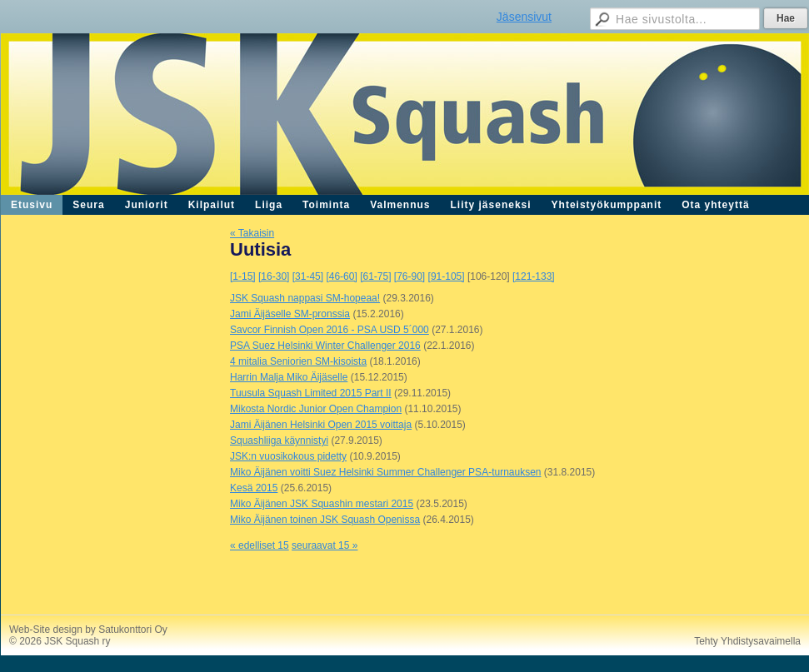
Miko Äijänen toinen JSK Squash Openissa (325, 520)
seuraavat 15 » (325, 545)
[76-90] (409, 276)
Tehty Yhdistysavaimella (747, 641)
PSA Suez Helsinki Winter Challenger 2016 (325, 346)
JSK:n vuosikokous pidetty (288, 456)
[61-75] (375, 276)
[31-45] (308, 276)
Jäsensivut (524, 17)
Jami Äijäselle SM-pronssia (290, 314)
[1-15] (243, 276)
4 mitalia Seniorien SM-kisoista (298, 361)
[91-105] (447, 276)
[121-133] (534, 276)
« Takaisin (252, 233)
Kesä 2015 (254, 488)
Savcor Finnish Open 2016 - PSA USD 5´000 (330, 330)
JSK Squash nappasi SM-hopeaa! (305, 298)
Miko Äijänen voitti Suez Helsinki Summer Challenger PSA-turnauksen (386, 472)
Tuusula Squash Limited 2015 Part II (311, 393)
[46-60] (341, 276)
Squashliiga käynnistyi (279, 441)
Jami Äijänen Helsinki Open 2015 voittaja (321, 425)
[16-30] (274, 276)
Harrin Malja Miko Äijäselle (289, 377)
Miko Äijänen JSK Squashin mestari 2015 (322, 504)
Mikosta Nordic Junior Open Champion (316, 409)
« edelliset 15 (260, 545)
